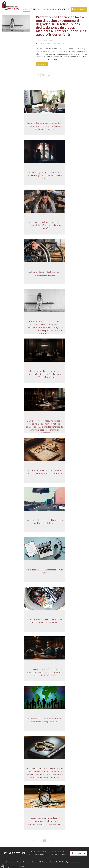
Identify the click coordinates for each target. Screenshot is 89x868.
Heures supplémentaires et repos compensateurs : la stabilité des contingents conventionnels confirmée (45, 821)
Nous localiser (80, 853)
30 (52, 841)
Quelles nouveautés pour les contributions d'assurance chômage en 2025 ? (44, 720)
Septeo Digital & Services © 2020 (13, 867)
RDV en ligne (80, 9)
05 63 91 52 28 (60, 852)
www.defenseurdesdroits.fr (54, 43)
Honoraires (55, 9)
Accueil (26, 9)
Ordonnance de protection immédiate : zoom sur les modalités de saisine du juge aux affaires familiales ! (45, 672)
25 (34, 841)
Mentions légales (65, 862)
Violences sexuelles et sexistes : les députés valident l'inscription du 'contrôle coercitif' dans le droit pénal (44, 374)
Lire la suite (42, 64)
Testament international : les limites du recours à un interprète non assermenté (44, 472)
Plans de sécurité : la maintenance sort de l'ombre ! (45, 571)
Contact (66, 9)
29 (48, 841)
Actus (45, 9)
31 (56, 841)
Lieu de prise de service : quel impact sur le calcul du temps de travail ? (44, 522)
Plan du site (54, 862)
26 (38, 841)
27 (41, 841)
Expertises (36, 9)
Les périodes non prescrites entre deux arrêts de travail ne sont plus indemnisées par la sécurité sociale (45, 126)
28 (45, 841)
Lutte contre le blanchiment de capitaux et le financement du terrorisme (44, 621)
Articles (75, 862)
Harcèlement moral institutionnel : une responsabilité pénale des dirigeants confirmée (45, 225)
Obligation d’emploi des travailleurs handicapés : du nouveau (45, 273)
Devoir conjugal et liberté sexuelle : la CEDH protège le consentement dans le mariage (45, 175)
